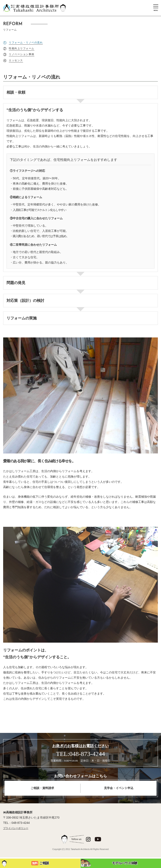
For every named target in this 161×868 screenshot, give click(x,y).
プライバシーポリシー (16, 828)
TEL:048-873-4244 (80, 754)
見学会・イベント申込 (119, 788)
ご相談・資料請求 (42, 788)
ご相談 (25, 863)
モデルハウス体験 (109, 863)
